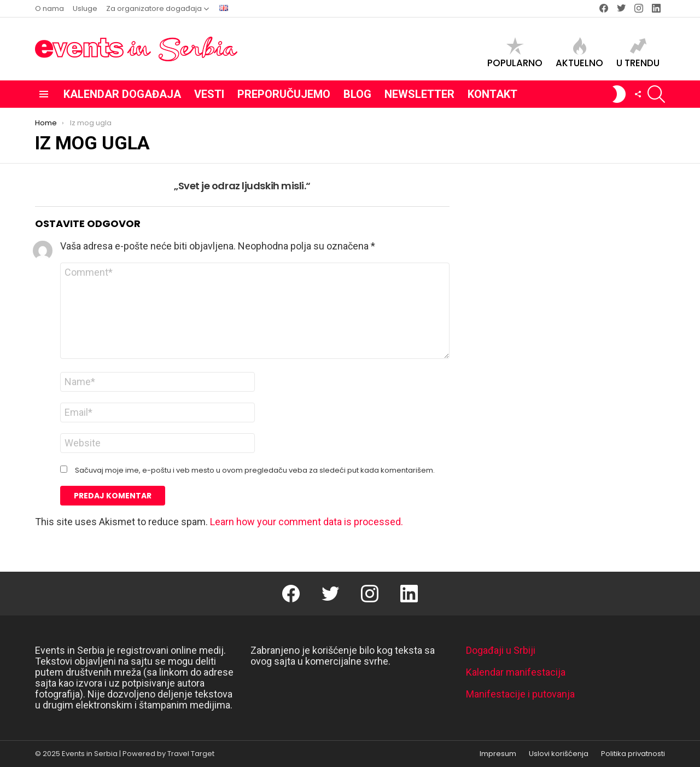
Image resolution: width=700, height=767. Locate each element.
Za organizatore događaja (154, 8)
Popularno (515, 53)
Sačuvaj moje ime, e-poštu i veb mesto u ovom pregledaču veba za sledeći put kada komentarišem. (255, 470)
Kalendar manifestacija (516, 672)
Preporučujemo (284, 94)
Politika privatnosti (633, 754)
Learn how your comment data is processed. (307, 522)
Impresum (498, 754)
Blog (357, 94)
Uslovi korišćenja (559, 754)
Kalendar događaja (122, 94)
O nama (49, 8)
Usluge (85, 8)
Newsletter (419, 94)
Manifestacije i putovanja (520, 694)
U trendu (638, 53)
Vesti (209, 94)
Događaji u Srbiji (501, 650)
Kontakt (492, 94)
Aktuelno (579, 53)
